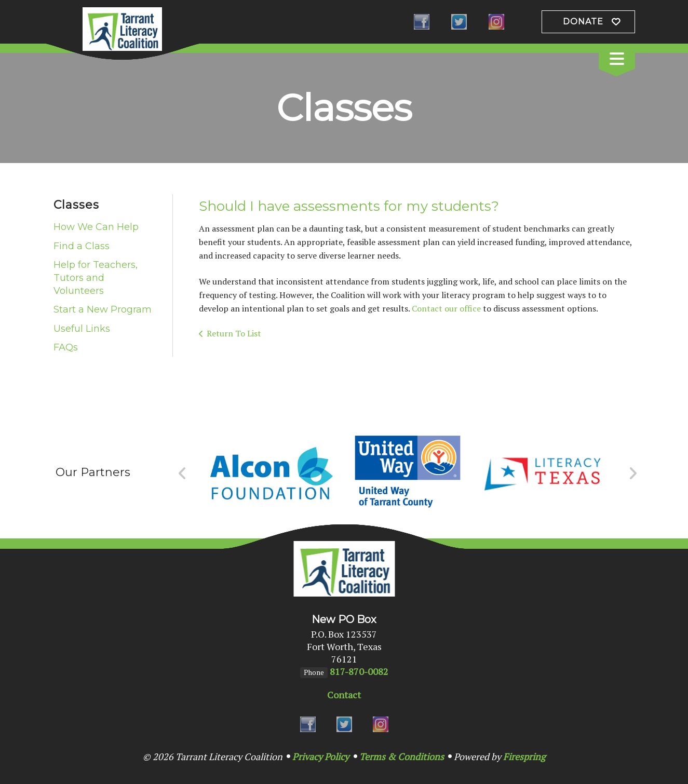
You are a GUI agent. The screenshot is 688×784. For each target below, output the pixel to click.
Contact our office (446, 308)
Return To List (234, 333)
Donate (583, 22)
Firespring (524, 756)
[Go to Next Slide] (633, 474)
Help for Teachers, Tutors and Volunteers (96, 278)
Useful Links (82, 329)
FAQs (66, 347)
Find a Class (82, 246)
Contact (344, 695)
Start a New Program (103, 309)
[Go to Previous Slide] (183, 474)
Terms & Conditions (402, 756)
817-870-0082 (359, 671)
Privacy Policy (321, 756)
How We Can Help (96, 227)
